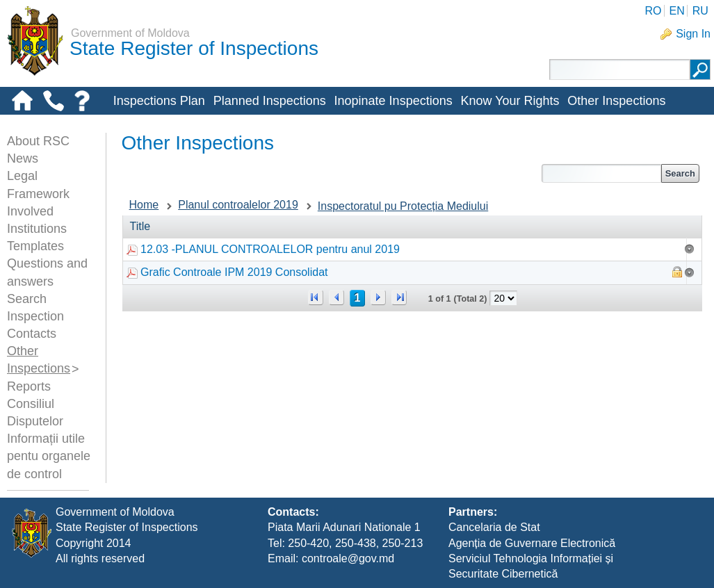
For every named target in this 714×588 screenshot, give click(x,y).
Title (140, 226)
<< (316, 297)
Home (144, 205)
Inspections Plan (159, 101)
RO (653, 11)
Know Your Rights (510, 101)
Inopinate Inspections (393, 101)
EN (676, 11)
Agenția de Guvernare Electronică (532, 543)
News (23, 158)
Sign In (693, 34)
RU (700, 11)
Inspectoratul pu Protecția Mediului (403, 206)
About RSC (38, 141)
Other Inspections (616, 101)
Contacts (32, 334)
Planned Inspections (270, 101)
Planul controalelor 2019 (238, 205)
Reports (29, 386)
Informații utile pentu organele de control (49, 456)
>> (399, 297)
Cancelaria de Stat (494, 527)
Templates (35, 246)
